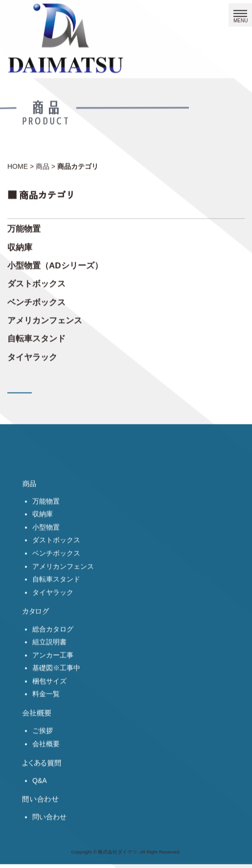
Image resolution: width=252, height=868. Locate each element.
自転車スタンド (36, 335)
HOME (18, 162)
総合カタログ (53, 648)
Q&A (40, 799)
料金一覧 (46, 713)
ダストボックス (36, 280)
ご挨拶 (43, 749)
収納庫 (20, 243)
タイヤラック (32, 353)
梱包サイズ (49, 700)
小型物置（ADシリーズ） (55, 261)
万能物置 (24, 225)
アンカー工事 (53, 674)
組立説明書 (49, 661)
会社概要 (46, 763)
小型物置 (46, 546)
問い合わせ (49, 836)
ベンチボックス (36, 298)
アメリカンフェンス (45, 316)
